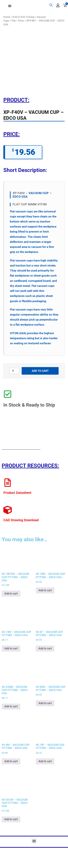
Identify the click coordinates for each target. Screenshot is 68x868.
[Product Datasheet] (8, 483)
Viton (21, 21)
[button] (34, 841)
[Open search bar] (51, 5)
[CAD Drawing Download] (8, 510)
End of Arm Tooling (23, 17)
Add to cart (40, 371)
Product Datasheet (17, 493)
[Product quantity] (14, 371)
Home (7, 17)
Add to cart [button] (11, 594)
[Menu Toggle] (10, 6)
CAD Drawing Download (21, 520)
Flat (14, 21)
